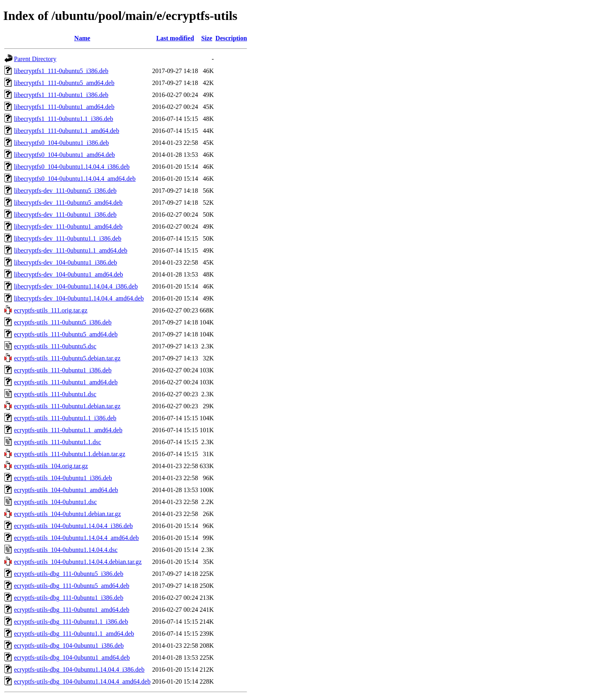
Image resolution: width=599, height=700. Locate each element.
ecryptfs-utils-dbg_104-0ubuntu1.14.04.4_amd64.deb (82, 681)
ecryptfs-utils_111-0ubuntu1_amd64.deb (66, 382)
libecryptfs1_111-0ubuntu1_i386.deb (61, 95)
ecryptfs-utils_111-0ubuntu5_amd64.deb (66, 334)
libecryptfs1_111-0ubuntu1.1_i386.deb (64, 119)
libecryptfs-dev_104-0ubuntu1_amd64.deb (68, 274)
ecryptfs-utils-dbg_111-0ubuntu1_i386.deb (69, 598)
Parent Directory (35, 59)
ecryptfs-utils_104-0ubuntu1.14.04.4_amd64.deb (76, 538)
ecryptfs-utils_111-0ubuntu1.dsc (55, 394)
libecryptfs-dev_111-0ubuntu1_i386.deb (65, 215)
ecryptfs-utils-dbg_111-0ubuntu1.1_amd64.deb (74, 634)
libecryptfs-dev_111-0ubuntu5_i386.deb (65, 191)
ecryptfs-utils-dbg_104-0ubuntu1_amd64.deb (72, 657)
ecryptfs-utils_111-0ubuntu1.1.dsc (57, 442)
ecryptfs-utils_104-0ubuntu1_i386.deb (63, 478)
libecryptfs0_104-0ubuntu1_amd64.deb (64, 155)
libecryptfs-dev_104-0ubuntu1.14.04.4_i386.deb (76, 286)
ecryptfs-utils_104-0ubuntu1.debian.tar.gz (67, 514)
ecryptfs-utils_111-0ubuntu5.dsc (55, 346)
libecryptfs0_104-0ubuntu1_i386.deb (61, 143)
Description (231, 38)
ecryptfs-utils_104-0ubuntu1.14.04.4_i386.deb (73, 526)
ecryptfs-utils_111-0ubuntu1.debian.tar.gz (67, 406)
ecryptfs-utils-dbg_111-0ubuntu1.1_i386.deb (71, 622)
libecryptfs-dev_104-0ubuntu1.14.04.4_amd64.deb (79, 298)
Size (207, 38)
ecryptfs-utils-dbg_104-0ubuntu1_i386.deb (69, 646)
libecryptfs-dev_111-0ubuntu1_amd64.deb (68, 226)
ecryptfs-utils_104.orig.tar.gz (51, 466)
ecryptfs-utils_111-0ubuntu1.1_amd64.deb (68, 430)
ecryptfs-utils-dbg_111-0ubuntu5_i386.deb (69, 574)
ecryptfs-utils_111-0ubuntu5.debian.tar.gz (67, 358)
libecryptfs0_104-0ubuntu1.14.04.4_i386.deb (72, 167)
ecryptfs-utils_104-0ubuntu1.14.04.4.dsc (66, 550)
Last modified (175, 38)
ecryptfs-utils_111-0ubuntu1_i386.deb (63, 370)
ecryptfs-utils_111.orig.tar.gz (51, 310)
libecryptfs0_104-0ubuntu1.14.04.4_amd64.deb (75, 179)
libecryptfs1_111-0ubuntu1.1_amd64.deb (67, 131)
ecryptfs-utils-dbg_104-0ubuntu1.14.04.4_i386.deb (79, 669)
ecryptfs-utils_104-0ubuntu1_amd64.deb (66, 490)
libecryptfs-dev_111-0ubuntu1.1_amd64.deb (71, 250)
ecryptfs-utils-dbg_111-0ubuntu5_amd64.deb (72, 586)
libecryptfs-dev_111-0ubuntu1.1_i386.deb (68, 238)
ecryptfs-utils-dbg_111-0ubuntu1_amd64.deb (72, 610)
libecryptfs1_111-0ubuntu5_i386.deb (61, 71)
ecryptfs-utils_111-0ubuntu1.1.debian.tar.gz (70, 454)
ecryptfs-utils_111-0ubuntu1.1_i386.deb (65, 418)
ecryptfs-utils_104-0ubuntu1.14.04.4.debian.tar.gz (78, 562)
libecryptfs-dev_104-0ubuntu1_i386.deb (65, 262)
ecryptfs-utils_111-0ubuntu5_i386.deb (63, 322)
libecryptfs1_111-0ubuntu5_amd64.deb (64, 83)
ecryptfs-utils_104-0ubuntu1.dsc (55, 502)
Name (82, 38)
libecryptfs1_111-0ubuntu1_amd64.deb (64, 107)
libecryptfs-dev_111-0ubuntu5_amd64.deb (68, 203)
